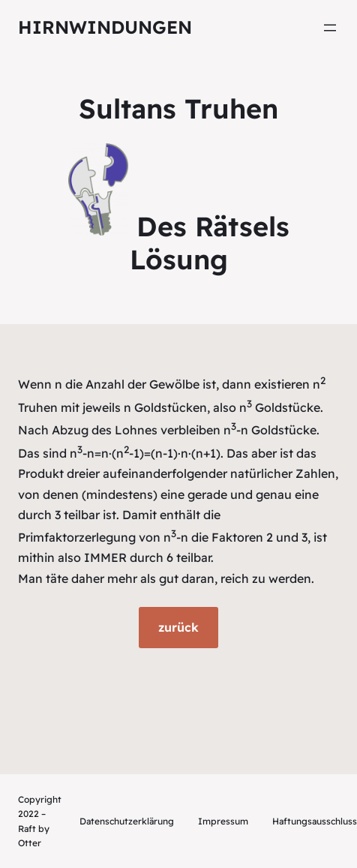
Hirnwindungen (105, 27)
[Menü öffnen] (330, 28)
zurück (178, 627)
